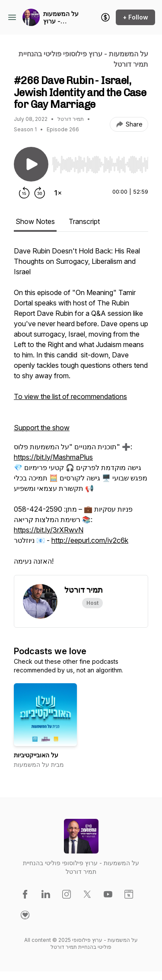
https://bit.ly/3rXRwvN (49, 530)
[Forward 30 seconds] (40, 193)
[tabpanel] (81, 410)
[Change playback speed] (58, 193)
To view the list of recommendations (70, 396)
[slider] (100, 165)
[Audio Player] (100, 162)
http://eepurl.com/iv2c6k (90, 540)
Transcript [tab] (84, 221)
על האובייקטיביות (36, 755)
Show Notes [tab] (35, 221)
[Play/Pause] (31, 164)
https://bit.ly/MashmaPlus (53, 457)
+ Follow (135, 17)
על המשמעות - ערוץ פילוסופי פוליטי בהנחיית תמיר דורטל (62, 18)
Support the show (42, 428)
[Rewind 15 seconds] (24, 193)
